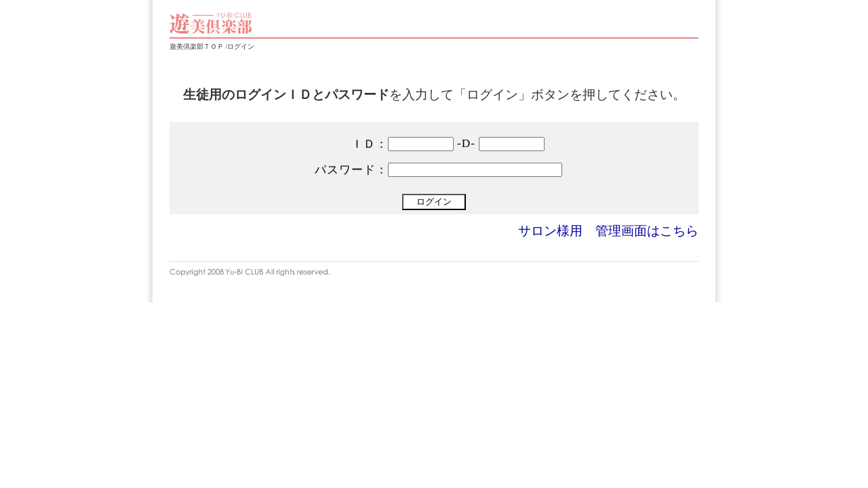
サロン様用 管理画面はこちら (608, 231)
